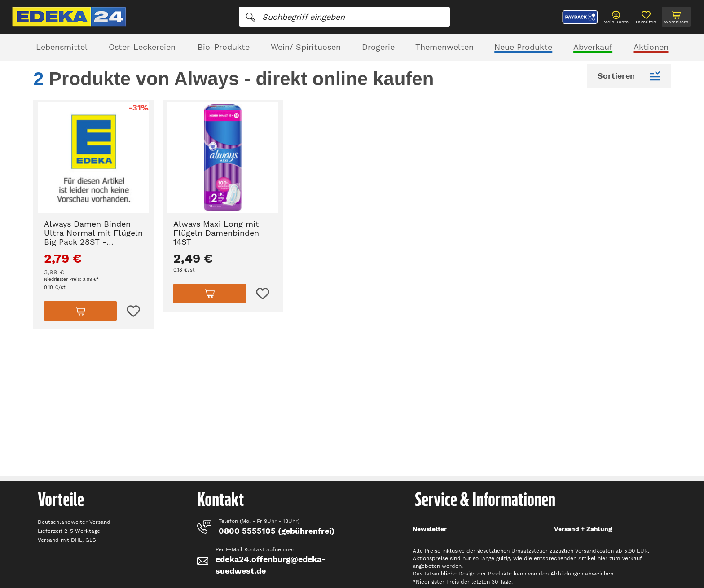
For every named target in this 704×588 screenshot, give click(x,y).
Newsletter (430, 529)
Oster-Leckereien (142, 47)
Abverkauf (593, 47)
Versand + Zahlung (583, 529)
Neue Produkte (523, 47)
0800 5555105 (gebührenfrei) (277, 531)
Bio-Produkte (224, 47)
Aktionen (651, 47)
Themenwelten (444, 47)
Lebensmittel (62, 47)
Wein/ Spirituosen (306, 47)
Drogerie (378, 47)
